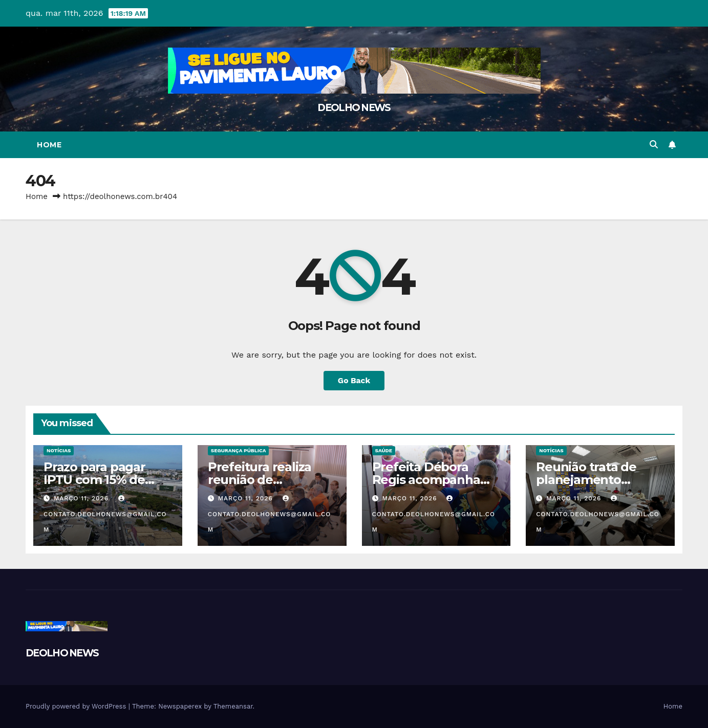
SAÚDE (384, 450)
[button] (654, 145)
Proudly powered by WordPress (77, 706)
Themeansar (233, 706)
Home (49, 145)
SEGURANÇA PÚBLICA (239, 450)
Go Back (354, 380)
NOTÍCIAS (59, 450)
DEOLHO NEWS (354, 108)
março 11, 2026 (82, 498)
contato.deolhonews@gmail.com (105, 514)
